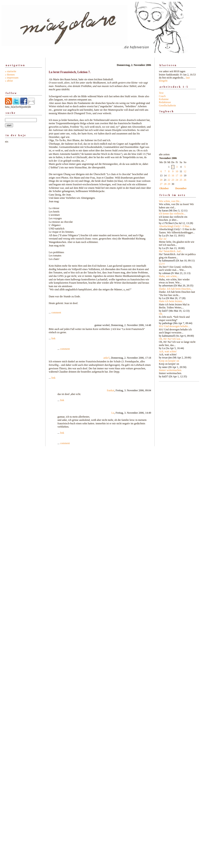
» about (9, 81)
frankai (111, 390)
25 (181, 180)
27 (161, 184)
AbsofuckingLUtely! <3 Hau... (175, 226)
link (53, 338)
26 (185, 180)
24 (177, 180)
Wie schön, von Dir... (170, 201)
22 (169, 180)
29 (169, 184)
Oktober (164, 188)
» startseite (11, 71)
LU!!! (162, 264)
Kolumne (164, 99)
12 (185, 171)
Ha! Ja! (163, 239)
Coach (162, 96)
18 (181, 176)
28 (165, 184)
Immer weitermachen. (170, 370)
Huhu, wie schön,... (169, 276)
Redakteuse (165, 102)
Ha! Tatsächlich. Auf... (171, 251)
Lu (113, 413)
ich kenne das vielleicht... (172, 214)
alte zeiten (177, 264)
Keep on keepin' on (169, 361)
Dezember (181, 188)
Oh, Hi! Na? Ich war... (171, 339)
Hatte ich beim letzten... (171, 301)
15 (169, 176)
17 (177, 176)
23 (173, 180)
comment (56, 313)
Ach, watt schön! (168, 351)
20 (161, 180)
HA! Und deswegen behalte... (174, 326)
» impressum (12, 78)
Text (161, 93)
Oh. (161, 314)
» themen (10, 75)
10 (177, 171)
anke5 (107, 358)
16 (173, 176)
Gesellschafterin (167, 105)
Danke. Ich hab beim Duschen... (176, 289)
